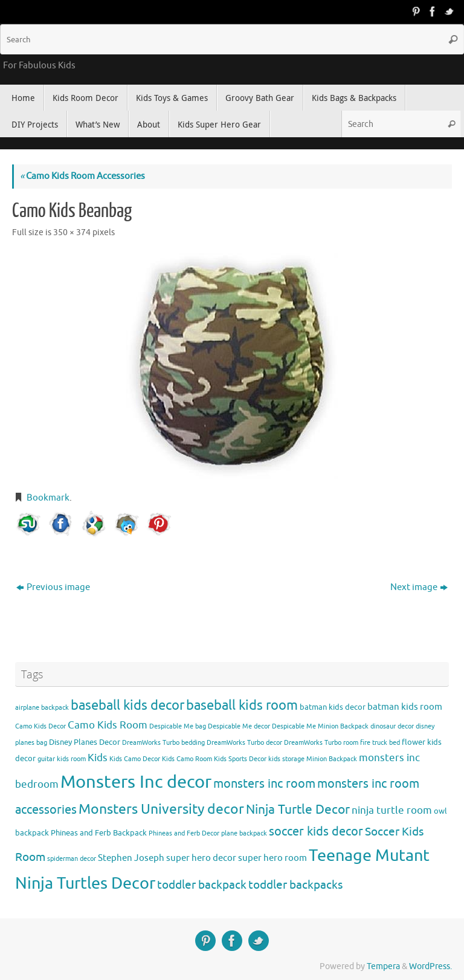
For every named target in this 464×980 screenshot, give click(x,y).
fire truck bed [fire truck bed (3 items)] (380, 743)
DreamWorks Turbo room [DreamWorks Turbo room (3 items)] (321, 743)
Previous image (53, 587)
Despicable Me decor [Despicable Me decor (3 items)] (239, 726)
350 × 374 (72, 232)
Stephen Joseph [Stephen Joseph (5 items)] (131, 858)
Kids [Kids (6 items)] (98, 758)
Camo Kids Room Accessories (82, 176)
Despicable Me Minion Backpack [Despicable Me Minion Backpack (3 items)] (320, 726)
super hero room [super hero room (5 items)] (272, 858)
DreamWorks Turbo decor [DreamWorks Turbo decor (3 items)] (244, 743)
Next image (419, 587)
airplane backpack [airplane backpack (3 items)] (42, 708)
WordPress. (430, 966)
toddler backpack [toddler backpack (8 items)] (202, 885)
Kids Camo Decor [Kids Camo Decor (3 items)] (135, 759)
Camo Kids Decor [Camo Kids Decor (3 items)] (40, 726)
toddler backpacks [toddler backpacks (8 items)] (295, 885)
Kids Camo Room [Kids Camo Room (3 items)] (187, 759)
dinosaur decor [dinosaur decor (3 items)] (392, 726)
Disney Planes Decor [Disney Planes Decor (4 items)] (85, 742)
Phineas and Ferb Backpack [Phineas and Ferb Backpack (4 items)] (99, 833)
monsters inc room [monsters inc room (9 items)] (264, 784)
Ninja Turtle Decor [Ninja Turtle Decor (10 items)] (298, 810)
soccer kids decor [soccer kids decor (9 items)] (316, 831)
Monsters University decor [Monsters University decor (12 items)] (161, 809)
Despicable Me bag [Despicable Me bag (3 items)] (178, 726)
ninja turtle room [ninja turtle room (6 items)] (392, 810)
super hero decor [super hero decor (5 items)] (201, 858)
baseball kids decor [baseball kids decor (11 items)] (127, 705)
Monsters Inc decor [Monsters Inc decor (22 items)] (136, 782)
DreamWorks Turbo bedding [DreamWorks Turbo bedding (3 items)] (163, 743)
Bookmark (48, 498)
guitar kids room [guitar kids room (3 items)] (62, 759)
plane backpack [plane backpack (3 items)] (244, 833)
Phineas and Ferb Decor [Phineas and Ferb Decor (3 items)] (184, 833)
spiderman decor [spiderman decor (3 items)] (72, 859)
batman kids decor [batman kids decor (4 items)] (333, 707)
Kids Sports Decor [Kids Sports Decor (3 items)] (240, 759)
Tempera (383, 966)
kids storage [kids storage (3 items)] (286, 759)
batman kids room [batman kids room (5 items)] (405, 707)
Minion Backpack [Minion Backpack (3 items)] (332, 759)
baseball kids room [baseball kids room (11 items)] (242, 705)
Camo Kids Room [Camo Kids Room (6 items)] (108, 725)
